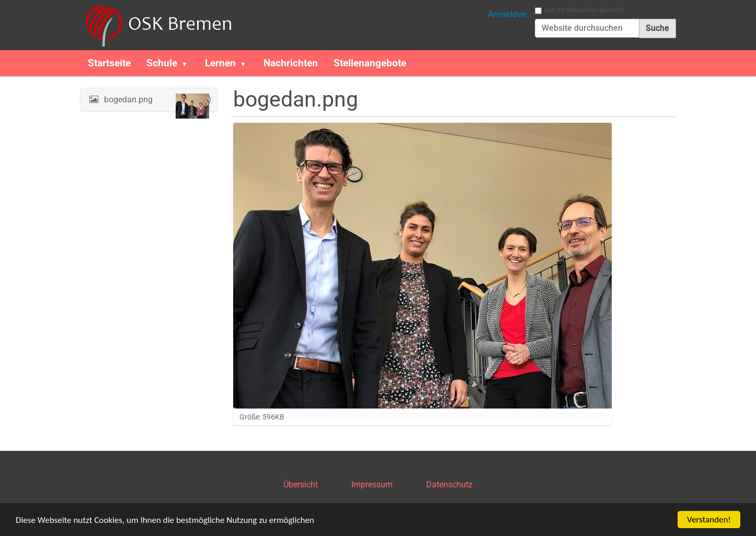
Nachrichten (291, 63)
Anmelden (507, 14)
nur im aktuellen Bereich (584, 10)
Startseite (109, 63)
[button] (189, 63)
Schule (162, 63)
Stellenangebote (370, 63)
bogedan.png (156, 102)
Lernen (220, 63)
